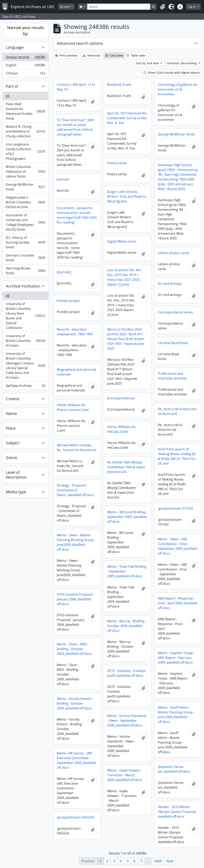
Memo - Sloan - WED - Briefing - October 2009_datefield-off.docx (74, 649)
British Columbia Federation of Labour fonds (25, 172)
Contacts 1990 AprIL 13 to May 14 (76, 87)
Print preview (66, 55)
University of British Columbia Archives (25, 341)
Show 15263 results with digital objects (172, 73)
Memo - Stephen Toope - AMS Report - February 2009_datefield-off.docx (176, 658)
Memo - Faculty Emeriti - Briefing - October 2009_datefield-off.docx (75, 703)
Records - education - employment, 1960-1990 (75, 332)
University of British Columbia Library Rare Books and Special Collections (25, 316)
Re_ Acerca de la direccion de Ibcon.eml (177, 411)
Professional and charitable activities (172, 376)
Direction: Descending (182, 63)
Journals (63, 179)
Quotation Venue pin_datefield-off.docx (174, 769)
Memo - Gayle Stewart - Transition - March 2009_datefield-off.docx (125, 775)
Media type (16, 492)
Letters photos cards (173, 253)
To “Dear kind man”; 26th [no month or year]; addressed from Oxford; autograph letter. (76, 127)
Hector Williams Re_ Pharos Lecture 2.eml (73, 407)
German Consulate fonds (25, 258)
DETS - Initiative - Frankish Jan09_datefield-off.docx (126, 673)
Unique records (25, 58)
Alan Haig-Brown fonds (25, 271)
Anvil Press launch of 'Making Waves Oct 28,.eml (177, 456)
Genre (11, 458)
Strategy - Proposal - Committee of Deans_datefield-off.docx (75, 490)
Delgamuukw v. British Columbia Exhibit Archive (25, 202)
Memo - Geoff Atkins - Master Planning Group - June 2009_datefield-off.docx (176, 715)
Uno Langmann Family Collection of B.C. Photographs (25, 151)
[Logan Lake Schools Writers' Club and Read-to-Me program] (127, 196)
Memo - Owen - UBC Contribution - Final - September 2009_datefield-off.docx (178, 546)
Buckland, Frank (119, 85)
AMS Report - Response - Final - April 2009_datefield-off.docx (178, 603)
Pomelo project (68, 301)
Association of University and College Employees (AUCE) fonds (25, 222)
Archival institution (23, 286)
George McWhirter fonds (25, 187)
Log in (192, 7)
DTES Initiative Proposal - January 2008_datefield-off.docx (76, 599)
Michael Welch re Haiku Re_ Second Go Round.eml (76, 448)
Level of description (16, 475)
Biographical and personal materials (76, 372)
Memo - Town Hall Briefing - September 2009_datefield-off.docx (127, 571)
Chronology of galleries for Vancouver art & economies (178, 89)
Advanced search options (80, 43)
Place (11, 428)
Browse (65, 7)
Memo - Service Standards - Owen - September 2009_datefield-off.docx (127, 721)
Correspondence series (175, 312)
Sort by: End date (148, 63)
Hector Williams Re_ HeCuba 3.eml (122, 429)
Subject (13, 443)
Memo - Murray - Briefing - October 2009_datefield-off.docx (127, 626)
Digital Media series (122, 241)
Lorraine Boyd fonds (173, 343)
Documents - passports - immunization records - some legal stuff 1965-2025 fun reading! (77, 215)
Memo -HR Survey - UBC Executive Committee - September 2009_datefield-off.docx (77, 760)
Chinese (25, 74)
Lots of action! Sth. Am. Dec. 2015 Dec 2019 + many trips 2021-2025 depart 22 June (124, 277)
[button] (163, 7)
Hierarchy (91, 55)
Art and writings (170, 284)
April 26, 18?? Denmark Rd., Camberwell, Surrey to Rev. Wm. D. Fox (127, 118)
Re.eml (126, 467)
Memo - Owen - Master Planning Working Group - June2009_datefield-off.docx (76, 542)
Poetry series (117, 163)
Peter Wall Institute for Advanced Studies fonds (25, 111)
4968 (158, 861)
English (25, 66)
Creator (13, 399)
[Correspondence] (121, 398)
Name (11, 413)
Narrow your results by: (26, 31)
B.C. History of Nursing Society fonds (25, 242)
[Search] (119, 7)
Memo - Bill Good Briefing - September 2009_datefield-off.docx (127, 517)
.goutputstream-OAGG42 (76, 817)
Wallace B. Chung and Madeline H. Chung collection (25, 131)
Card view (114, 55)
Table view (136, 55)
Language (15, 47)
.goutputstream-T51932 (176, 508)
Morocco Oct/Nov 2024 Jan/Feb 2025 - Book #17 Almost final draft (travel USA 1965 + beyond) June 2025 (126, 339)
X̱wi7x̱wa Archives (25, 386)
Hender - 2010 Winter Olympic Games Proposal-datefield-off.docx (177, 812)
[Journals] (64, 272)
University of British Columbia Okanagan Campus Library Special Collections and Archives (25, 366)
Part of (12, 86)
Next (170, 861)
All (8, 96)
